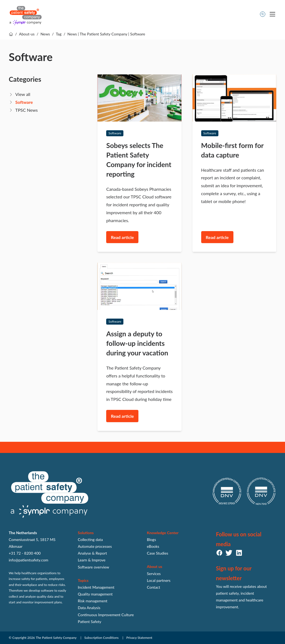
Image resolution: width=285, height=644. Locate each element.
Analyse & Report (92, 553)
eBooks (153, 546)
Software (24, 102)
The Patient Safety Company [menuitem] (56, 638)
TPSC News (26, 110)
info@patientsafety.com (29, 560)
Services (154, 574)
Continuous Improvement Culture (106, 615)
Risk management (93, 601)
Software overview (93, 567)
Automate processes (95, 546)
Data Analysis (89, 608)
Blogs (151, 539)
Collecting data (90, 539)
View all (23, 94)
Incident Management (96, 587)
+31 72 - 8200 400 (25, 553)
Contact (154, 587)
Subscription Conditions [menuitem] (102, 638)
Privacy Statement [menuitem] (139, 638)
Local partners (159, 580)
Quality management (95, 594)
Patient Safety (90, 622)
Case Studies (158, 553)
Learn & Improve (92, 560)
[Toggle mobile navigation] (272, 14)
